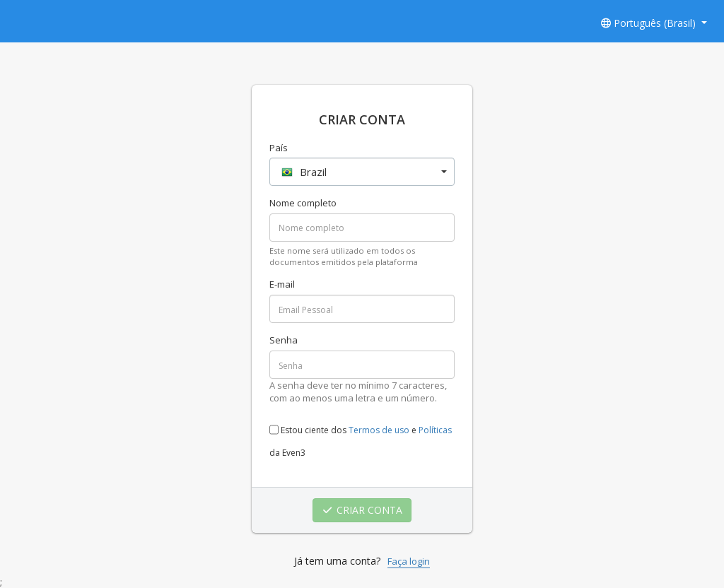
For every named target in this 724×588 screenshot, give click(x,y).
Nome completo (303, 203)
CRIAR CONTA (362, 510)
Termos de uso (379, 430)
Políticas (435, 430)
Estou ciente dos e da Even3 (361, 437)
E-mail (282, 284)
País (279, 148)
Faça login (409, 561)
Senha (284, 340)
